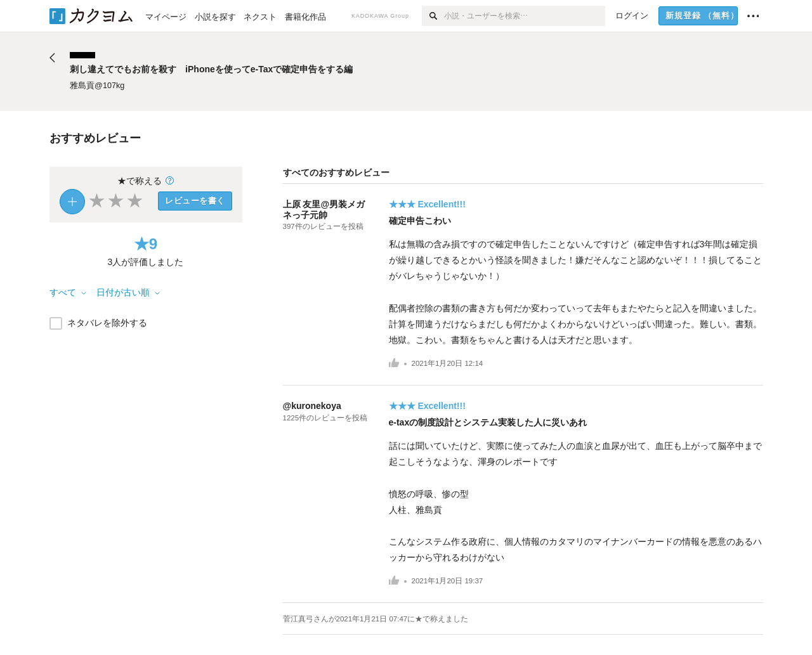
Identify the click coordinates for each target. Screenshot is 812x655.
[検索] (433, 16)
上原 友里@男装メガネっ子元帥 (324, 210)
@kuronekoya (312, 406)
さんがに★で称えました (391, 619)
